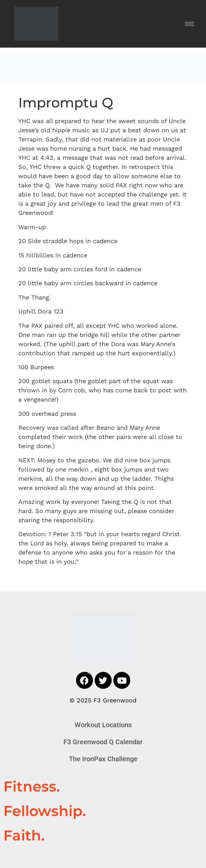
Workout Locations (103, 725)
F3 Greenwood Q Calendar (103, 742)
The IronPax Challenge (103, 759)
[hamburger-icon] (190, 24)
